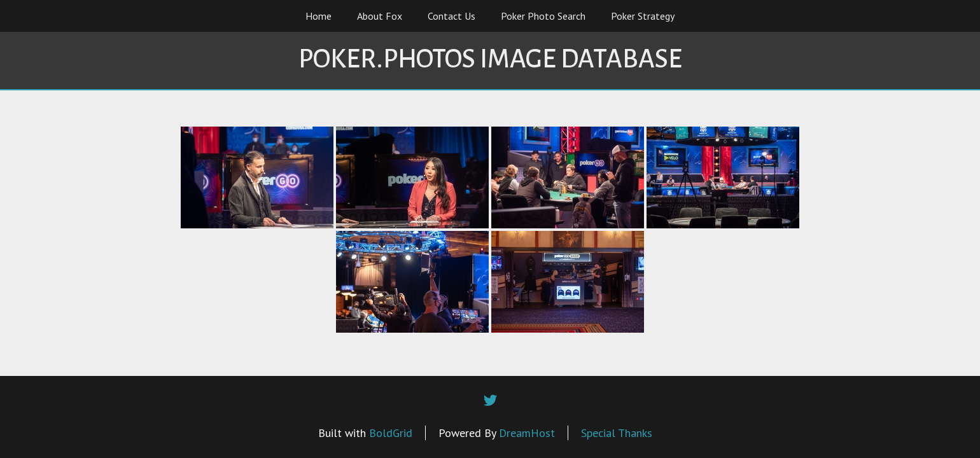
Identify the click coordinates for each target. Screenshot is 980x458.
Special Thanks (617, 433)
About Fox (380, 16)
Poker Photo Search (543, 16)
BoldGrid (391, 433)
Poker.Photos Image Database (490, 59)
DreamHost (527, 433)
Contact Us (451, 16)
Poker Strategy (643, 16)
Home (318, 16)
